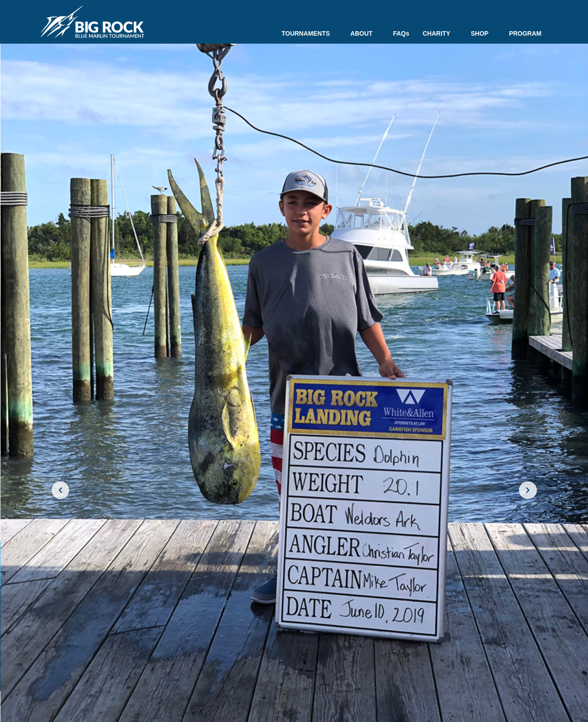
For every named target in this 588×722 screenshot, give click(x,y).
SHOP (483, 33)
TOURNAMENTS (309, 33)
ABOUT (365, 33)
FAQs (401, 33)
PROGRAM (525, 33)
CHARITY (440, 33)
